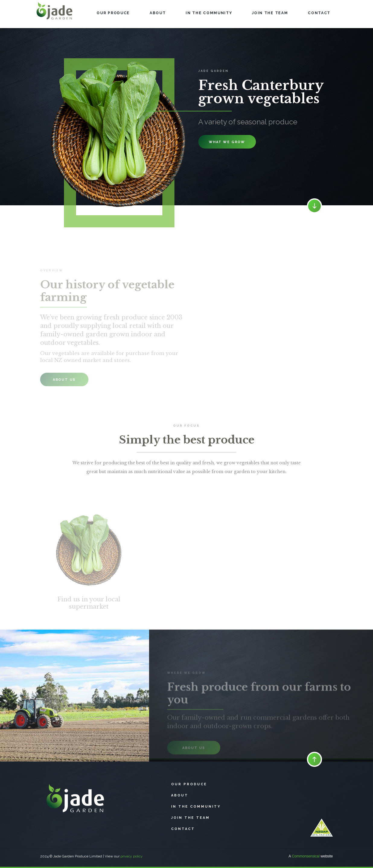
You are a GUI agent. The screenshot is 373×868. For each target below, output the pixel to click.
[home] (55, 14)
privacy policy (132, 856)
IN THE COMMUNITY (209, 13)
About (158, 13)
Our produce (189, 784)
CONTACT (319, 13)
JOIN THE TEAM (270, 13)
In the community (196, 807)
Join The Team (190, 818)
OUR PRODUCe (113, 13)
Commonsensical (306, 856)
